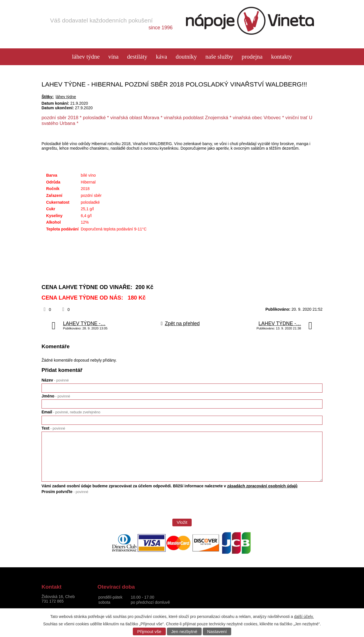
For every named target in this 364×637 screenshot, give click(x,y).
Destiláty (137, 57)
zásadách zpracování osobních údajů (262, 486)
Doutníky (186, 57)
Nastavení (217, 631)
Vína (113, 57)
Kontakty (282, 57)
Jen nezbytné (184, 631)
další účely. (304, 617)
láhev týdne (86, 57)
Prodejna (252, 57)
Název (55, 380)
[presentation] (85, 508)
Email (71, 412)
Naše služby (219, 57)
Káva (162, 57)
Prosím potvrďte (65, 492)
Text (53, 428)
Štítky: (48, 97)
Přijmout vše (149, 631)
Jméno (56, 396)
